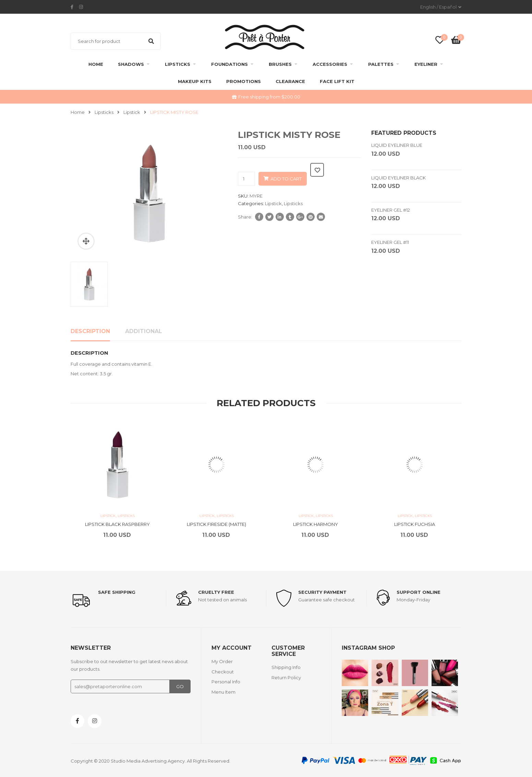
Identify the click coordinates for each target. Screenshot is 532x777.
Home (96, 64)
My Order (222, 661)
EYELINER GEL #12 (391, 210)
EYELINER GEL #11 (390, 242)
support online (419, 592)
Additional (144, 331)
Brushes (280, 64)
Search (151, 41)
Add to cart (286, 179)
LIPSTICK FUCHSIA (415, 524)
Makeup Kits (195, 81)
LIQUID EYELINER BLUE (397, 145)
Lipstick (132, 112)
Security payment (322, 592)
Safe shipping (117, 592)
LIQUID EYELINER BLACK (398, 178)
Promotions (244, 81)
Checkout (223, 672)
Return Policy (286, 678)
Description (90, 331)
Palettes (381, 64)
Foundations (229, 64)
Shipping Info (286, 667)
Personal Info (226, 682)
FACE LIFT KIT (337, 81)
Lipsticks (178, 64)
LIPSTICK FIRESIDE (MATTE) (216, 524)
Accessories (330, 64)
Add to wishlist (317, 170)
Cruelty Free (216, 592)
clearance (290, 81)
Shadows (131, 64)
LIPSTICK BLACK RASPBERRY (117, 524)
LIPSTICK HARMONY (316, 524)
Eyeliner (426, 64)
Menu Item (223, 692)
